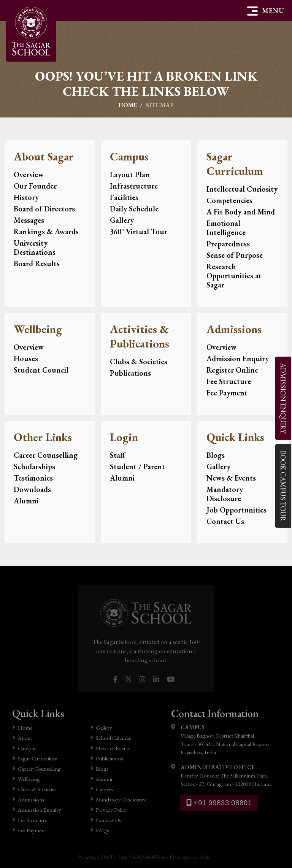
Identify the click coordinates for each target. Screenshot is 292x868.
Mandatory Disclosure (225, 494)
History (26, 197)
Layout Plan (130, 175)
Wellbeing (26, 779)
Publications (130, 373)
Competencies (229, 200)
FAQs (100, 830)
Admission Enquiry (238, 359)
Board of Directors (44, 209)
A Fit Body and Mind (241, 212)
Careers (102, 789)
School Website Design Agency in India (176, 857)
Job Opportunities (236, 510)
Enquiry (283, 398)
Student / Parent (137, 467)
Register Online (232, 370)
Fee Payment (227, 393)
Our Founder (35, 186)
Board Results (37, 263)
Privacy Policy (109, 810)
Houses (26, 359)
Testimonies (33, 478)
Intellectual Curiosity (242, 189)
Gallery (122, 220)
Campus (24, 748)
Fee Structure (229, 381)
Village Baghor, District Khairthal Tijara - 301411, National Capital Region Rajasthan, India (220, 739)
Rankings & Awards (46, 232)
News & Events (231, 478)
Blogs (216, 455)
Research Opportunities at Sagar (234, 276)
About (22, 738)
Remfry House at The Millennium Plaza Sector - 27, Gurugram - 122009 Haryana (221, 775)
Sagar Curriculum (35, 758)
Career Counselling (46, 455)
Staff (117, 455)
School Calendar (111, 738)
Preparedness (228, 244)
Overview (29, 175)
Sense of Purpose (235, 255)
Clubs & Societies (139, 362)
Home (128, 105)
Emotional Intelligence (226, 228)
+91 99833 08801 (219, 803)
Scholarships (34, 467)
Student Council (41, 370)
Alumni (26, 501)
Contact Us (225, 521)
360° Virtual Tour (139, 232)
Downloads (32, 489)
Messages (29, 220)
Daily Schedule (134, 209)
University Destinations (35, 248)
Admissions (28, 799)
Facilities (124, 197)
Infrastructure (134, 186)
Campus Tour (283, 486)
